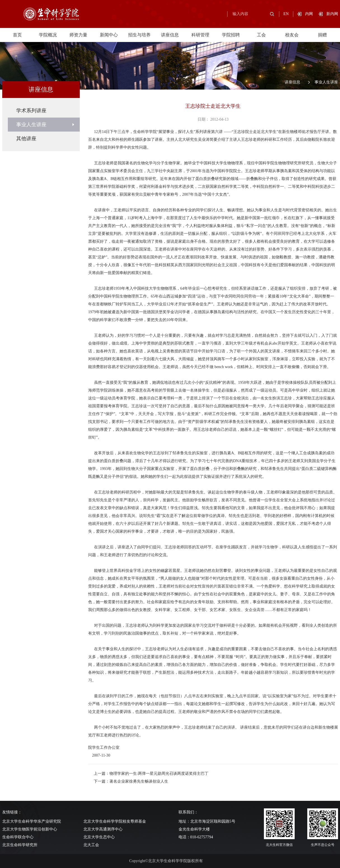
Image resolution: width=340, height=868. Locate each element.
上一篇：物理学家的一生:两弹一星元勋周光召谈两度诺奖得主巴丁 (151, 774)
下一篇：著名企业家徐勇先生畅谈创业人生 (131, 781)
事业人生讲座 (326, 82)
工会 (261, 35)
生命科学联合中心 (18, 837)
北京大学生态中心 (99, 837)
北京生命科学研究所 (20, 845)
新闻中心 (109, 35)
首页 (17, 35)
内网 (312, 14)
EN (286, 14)
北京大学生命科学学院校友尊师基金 (115, 821)
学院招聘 (231, 35)
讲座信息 (170, 35)
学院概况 (48, 35)
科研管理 (200, 35)
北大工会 (91, 845)
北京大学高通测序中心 (103, 829)
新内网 (332, 14)
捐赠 (322, 35)
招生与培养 (139, 35)
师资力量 (78, 35)
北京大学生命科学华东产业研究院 (32, 821)
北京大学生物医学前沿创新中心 (30, 829)
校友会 (292, 35)
